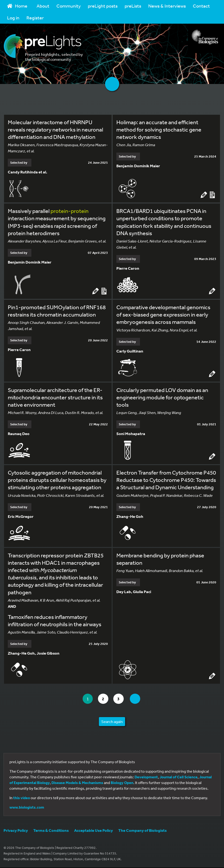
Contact (201, 6)
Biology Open (122, 783)
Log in (13, 18)
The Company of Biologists (142, 831)
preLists (133, 6)
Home (17, 6)
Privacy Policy (16, 831)
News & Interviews (167, 6)
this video (22, 798)
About (43, 6)
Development (146, 777)
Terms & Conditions (51, 831)
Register (35, 18)
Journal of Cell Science (179, 777)
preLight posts (103, 6)
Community (69, 6)
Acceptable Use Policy (93, 831)
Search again (112, 722)
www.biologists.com (27, 808)
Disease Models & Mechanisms (77, 783)
